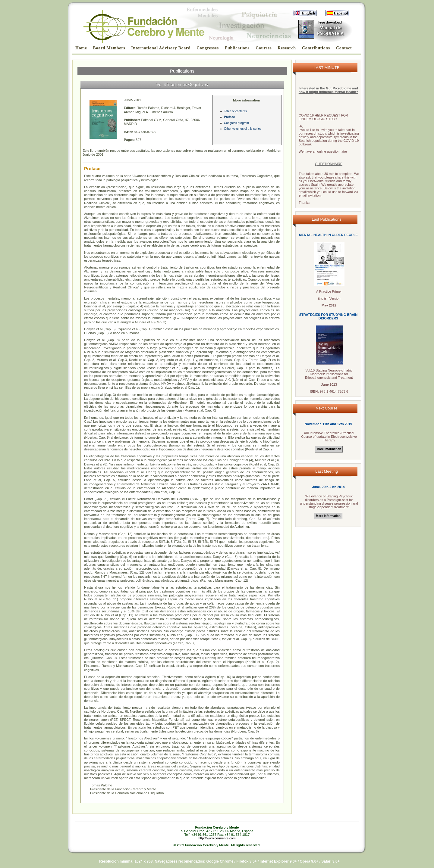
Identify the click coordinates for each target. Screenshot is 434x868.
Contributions (316, 48)
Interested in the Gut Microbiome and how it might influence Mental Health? (328, 90)
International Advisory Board (161, 48)
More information (329, 449)
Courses (264, 48)
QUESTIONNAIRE (329, 164)
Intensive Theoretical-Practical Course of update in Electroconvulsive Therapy (329, 437)
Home (81, 48)
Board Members (109, 48)
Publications (237, 48)
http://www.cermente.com (217, 838)
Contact (344, 48)
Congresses (208, 48)
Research (287, 48)
